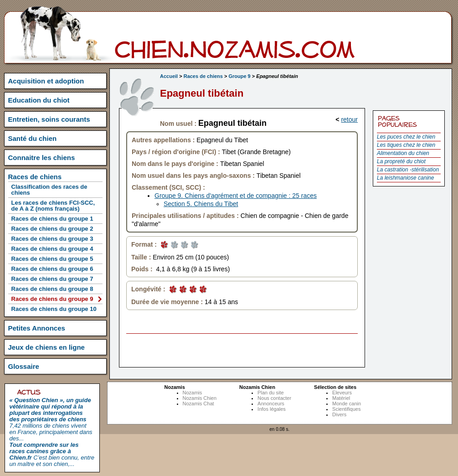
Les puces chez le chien (406, 137)
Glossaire (24, 366)
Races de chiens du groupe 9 (52, 299)
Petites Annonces (37, 328)
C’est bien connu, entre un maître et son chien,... (52, 454)
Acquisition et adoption (46, 81)
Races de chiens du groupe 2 (52, 229)
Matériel (341, 398)
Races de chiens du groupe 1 (52, 219)
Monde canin (347, 404)
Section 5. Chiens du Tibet (201, 204)
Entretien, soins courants (49, 119)
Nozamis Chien (200, 398)
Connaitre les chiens (42, 158)
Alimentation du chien (403, 153)
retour (349, 119)
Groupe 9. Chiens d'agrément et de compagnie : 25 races (236, 196)
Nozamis (193, 393)
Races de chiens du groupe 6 (52, 269)
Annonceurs (271, 404)
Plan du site (270, 393)
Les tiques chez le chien (406, 145)
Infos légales (272, 409)
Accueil (169, 76)
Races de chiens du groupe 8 (52, 289)
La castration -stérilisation (408, 170)
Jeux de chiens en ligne (46, 347)
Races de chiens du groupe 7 (52, 279)
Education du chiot (39, 100)
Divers (339, 414)
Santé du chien (33, 138)
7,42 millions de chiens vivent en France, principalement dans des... (51, 419)
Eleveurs (342, 393)
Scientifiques (346, 409)
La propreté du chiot (401, 161)
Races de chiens (203, 76)
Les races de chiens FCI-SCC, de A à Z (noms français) (53, 206)
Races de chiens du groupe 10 (54, 309)
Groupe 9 (239, 76)
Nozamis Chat (198, 404)
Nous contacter (274, 398)
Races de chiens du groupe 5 (52, 259)
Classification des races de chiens (49, 190)
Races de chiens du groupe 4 (52, 249)
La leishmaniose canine (405, 178)
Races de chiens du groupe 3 (52, 239)
